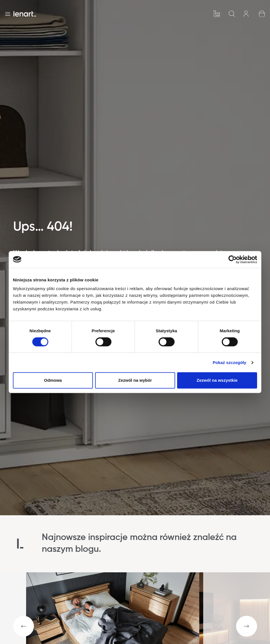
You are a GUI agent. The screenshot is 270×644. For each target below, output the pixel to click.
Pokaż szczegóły (230, 362)
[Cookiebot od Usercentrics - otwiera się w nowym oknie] (233, 259)
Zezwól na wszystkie (217, 380)
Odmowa (53, 380)
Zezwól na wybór (135, 380)
